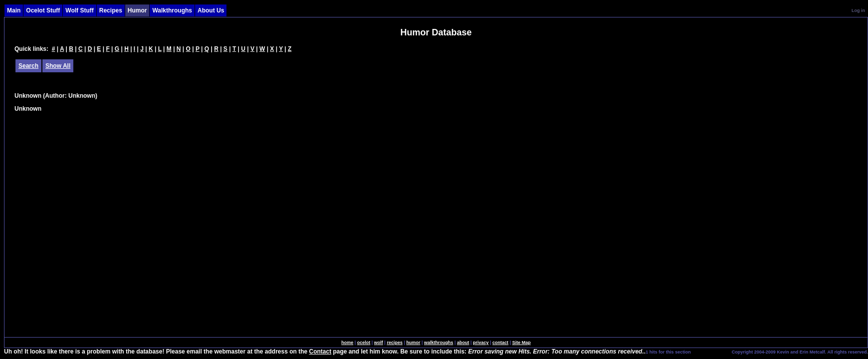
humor (413, 343)
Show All (58, 66)
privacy (481, 343)
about (463, 343)
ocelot (364, 343)
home (347, 343)
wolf (379, 343)
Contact (321, 352)
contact (500, 343)
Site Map (522, 343)
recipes (395, 343)
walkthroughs (439, 343)
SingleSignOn (711, 352)
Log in (858, 10)
